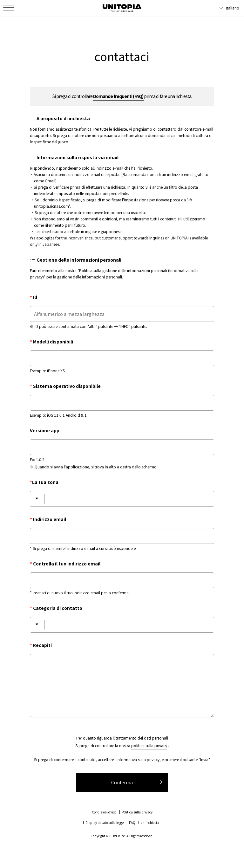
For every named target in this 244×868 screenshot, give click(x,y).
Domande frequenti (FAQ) (119, 96)
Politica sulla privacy (137, 812)
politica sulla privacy (149, 745)
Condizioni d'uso (104, 812)
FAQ (132, 822)
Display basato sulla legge (105, 822)
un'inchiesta (150, 822)
